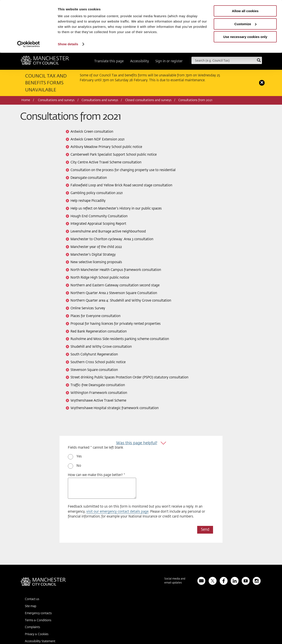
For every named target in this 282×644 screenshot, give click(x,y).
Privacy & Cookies (37, 634)
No (79, 466)
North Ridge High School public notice (100, 278)
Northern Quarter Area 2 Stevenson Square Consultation (114, 293)
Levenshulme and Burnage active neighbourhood (108, 231)
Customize (245, 24)
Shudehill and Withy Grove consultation (101, 347)
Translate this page (109, 61)
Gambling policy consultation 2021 (97, 193)
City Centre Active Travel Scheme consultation (106, 162)
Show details (68, 44)
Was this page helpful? (137, 443)
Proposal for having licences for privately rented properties (116, 324)
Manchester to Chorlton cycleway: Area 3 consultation (112, 239)
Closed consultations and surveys (148, 100)
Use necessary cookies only (245, 37)
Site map (31, 606)
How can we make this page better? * (96, 475)
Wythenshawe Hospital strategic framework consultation (115, 408)
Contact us (32, 599)
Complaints (32, 627)
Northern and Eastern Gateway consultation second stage (115, 285)
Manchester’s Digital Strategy (93, 255)
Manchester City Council (45, 62)
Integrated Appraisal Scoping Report (98, 224)
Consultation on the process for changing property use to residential (123, 170)
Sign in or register (169, 61)
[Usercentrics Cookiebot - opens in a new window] (29, 44)
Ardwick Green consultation (92, 132)
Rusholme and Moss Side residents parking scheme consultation (120, 339)
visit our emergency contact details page (117, 512)
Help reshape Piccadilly (88, 201)
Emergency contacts (38, 613)
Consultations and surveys (56, 100)
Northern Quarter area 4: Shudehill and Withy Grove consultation (121, 301)
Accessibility (140, 61)
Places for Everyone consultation (96, 316)
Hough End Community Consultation (99, 216)
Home (26, 100)
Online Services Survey (88, 308)
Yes (79, 456)
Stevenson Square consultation (94, 370)
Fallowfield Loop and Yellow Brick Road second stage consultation (121, 185)
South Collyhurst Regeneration (94, 354)
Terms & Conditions (38, 620)
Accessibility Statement (40, 641)
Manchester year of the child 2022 (96, 247)
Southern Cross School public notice (98, 362)
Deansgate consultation (89, 178)
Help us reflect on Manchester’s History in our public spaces (116, 209)
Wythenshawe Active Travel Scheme (98, 401)
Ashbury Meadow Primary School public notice (106, 147)
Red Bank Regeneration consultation (99, 331)
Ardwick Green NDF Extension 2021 (97, 139)
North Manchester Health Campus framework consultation (116, 270)
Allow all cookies (245, 11)
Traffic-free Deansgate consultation (98, 385)
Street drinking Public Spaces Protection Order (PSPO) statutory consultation (129, 377)
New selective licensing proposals (96, 262)
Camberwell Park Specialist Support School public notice (114, 155)
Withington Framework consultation (99, 393)
